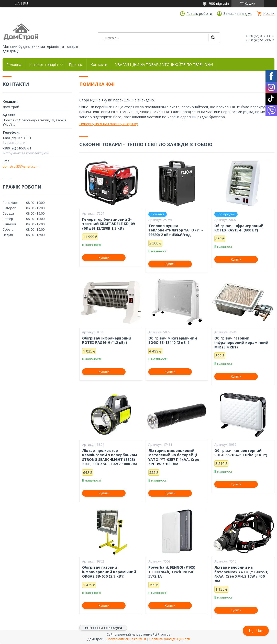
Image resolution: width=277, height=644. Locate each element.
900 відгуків (219, 3)
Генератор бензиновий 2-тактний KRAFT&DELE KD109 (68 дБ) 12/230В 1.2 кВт (108, 224)
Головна (14, 65)
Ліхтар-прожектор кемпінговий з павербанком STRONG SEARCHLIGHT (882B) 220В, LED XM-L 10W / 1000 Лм (110, 457)
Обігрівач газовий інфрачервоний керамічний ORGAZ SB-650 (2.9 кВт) (109, 572)
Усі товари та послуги (103, 628)
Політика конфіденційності (170, 639)
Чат (256, 631)
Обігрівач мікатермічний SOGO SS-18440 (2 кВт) (173, 340)
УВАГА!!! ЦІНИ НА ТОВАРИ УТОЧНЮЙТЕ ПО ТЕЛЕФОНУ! (164, 65)
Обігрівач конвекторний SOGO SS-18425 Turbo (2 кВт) (241, 453)
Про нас (76, 65)
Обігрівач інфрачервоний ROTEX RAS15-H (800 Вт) (239, 228)
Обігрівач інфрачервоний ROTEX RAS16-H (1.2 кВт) (107, 340)
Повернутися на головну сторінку (109, 124)
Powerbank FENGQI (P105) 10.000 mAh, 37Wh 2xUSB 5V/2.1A (172, 572)
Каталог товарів (43, 65)
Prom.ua (164, 634)
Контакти (99, 65)
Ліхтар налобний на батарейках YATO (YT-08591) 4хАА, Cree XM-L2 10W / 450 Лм (241, 574)
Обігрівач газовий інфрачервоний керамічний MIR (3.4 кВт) (241, 343)
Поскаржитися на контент (126, 639)
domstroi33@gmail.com (20, 166)
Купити (104, 258)
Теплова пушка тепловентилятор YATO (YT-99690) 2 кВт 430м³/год (176, 230)
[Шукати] (213, 38)
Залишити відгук (238, 14)
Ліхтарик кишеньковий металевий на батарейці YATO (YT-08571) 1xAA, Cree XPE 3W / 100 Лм (174, 457)
